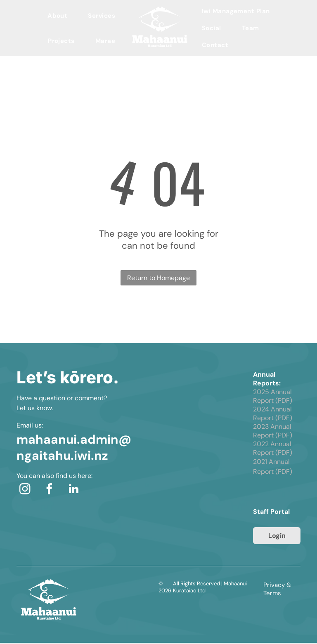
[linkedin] (73, 490)
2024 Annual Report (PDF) (273, 413)
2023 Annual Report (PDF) (273, 431)
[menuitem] (57, 16)
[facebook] (49, 490)
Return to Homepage (158, 278)
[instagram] (25, 490)
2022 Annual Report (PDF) (273, 448)
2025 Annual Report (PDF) (273, 396)
